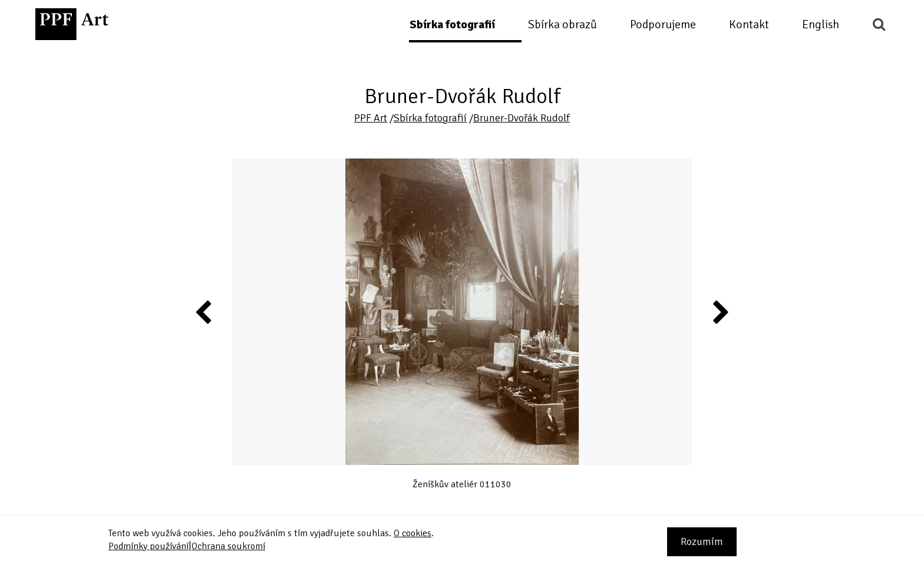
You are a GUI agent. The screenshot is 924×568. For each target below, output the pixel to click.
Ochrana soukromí (228, 546)
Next (720, 312)
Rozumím (702, 541)
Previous (204, 312)
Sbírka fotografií (452, 24)
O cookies (412, 533)
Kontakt (749, 24)
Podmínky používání (148, 546)
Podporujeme (663, 24)
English (821, 24)
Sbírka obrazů (562, 24)
